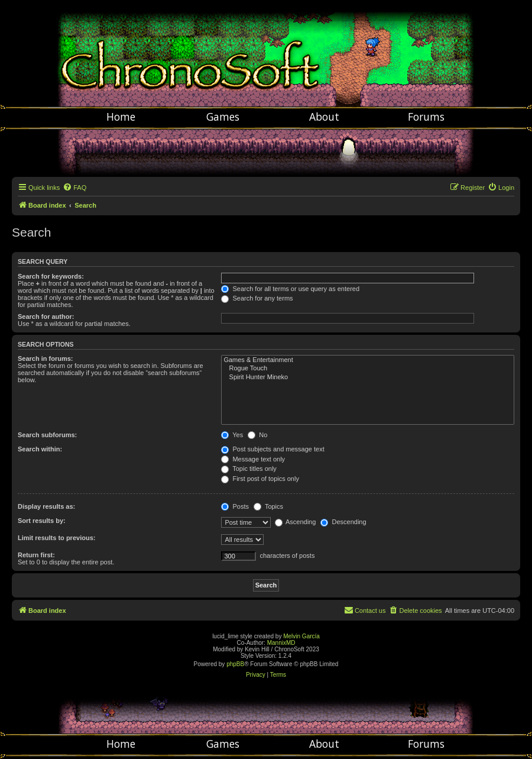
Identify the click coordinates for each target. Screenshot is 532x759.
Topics (268, 506)
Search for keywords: (51, 276)
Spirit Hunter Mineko (368, 377)
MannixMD (281, 643)
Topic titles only (249, 469)
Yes (232, 435)
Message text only (253, 459)
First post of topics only (260, 479)
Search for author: (46, 316)
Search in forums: (46, 358)
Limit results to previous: (56, 538)
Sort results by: (42, 521)
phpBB (235, 664)
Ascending (296, 522)
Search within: (40, 449)
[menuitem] (74, 188)
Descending (343, 522)
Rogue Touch (368, 369)
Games (223, 117)
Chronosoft (266, 53)
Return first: (36, 555)
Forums (426, 117)
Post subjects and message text (273, 449)
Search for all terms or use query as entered (290, 289)
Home (121, 117)
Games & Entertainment (368, 360)
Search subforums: (47, 435)
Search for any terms (257, 298)
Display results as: (46, 506)
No (257, 435)
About (324, 117)
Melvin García (301, 636)
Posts (235, 506)
